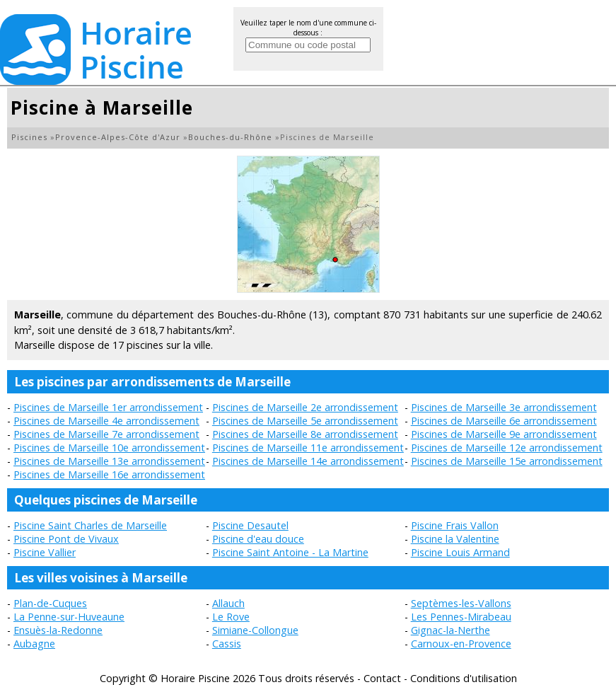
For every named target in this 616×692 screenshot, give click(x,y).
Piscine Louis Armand (460, 552)
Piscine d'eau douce (258, 539)
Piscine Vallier (45, 552)
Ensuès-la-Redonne (58, 630)
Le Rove (231, 617)
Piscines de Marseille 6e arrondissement (504, 421)
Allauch (228, 603)
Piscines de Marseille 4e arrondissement (106, 421)
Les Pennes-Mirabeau (461, 617)
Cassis (227, 644)
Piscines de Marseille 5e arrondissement (305, 421)
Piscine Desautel (250, 525)
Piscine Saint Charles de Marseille (90, 525)
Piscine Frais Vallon (455, 525)
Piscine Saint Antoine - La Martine (290, 552)
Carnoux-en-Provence (461, 644)
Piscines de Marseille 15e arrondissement (507, 461)
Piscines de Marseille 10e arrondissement (109, 448)
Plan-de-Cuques (50, 603)
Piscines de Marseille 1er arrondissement (108, 407)
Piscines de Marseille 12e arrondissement (507, 448)
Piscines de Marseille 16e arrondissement (109, 474)
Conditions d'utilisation (464, 678)
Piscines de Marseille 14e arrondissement (308, 461)
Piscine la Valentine (455, 539)
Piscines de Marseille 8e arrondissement (305, 434)
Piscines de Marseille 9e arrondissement (504, 434)
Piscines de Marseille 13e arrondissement (109, 461)
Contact (382, 678)
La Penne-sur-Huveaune (69, 617)
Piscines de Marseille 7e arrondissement (106, 434)
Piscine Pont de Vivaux (66, 539)
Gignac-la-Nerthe (451, 630)
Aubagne (34, 644)
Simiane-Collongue (255, 630)
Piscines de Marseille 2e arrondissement (305, 407)
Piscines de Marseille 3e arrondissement (504, 407)
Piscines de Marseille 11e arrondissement (308, 448)
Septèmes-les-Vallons (461, 603)
